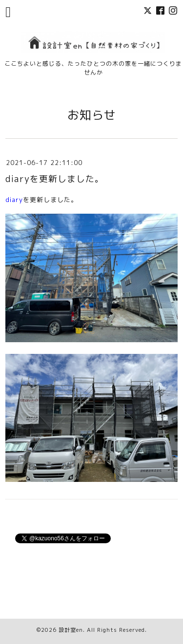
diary (14, 200)
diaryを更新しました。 (55, 179)
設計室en (71, 630)
